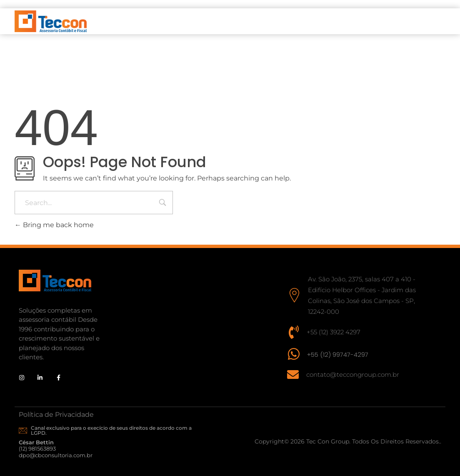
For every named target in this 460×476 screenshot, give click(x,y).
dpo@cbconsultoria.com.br (56, 455)
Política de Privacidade (56, 415)
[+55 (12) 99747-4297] (294, 354)
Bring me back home (54, 225)
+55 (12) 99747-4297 (337, 354)
